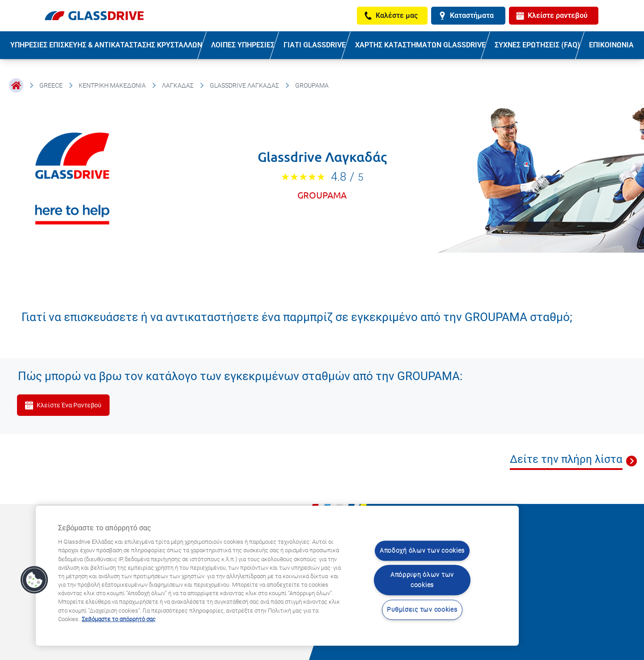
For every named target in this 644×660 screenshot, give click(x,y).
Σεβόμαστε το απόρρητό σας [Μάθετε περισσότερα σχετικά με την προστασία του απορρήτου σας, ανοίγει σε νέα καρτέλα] (119, 619)
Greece (51, 85)
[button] (34, 580)
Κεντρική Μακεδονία (112, 85)
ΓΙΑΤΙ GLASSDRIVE (315, 45)
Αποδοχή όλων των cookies (422, 551)
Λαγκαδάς (178, 85)
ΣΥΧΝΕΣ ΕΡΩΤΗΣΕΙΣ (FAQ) (537, 45)
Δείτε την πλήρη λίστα (566, 459)
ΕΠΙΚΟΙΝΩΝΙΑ (611, 45)
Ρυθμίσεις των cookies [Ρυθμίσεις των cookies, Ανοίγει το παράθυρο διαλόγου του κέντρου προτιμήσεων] (422, 610)
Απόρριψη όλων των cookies (422, 580)
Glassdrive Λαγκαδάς (244, 85)
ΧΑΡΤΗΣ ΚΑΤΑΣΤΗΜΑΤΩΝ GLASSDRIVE (420, 45)
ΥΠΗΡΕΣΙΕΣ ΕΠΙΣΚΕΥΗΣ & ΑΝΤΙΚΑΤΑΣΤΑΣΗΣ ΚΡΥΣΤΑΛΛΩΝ (106, 45)
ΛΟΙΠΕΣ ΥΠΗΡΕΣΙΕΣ (243, 45)
